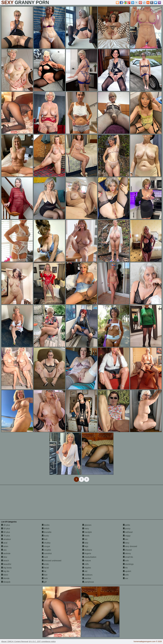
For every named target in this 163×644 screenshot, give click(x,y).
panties (87, 578)
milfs (86, 564)
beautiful (6, 564)
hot (85, 539)
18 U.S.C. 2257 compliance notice (42, 641)
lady (85, 543)
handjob (87, 532)
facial (45, 568)
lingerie (87, 553)
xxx (126, 578)
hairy (86, 529)
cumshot (47, 553)
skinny (127, 553)
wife (126, 575)
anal (4, 543)
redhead (128, 532)
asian (5, 546)
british (46, 529)
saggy (127, 536)
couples (46, 550)
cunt (45, 557)
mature (87, 561)
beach (5, 561)
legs (85, 546)
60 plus (6, 532)
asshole (6, 553)
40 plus (6, 525)
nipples (87, 568)
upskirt (127, 571)
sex (126, 539)
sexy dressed (130, 546)
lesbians (87, 550)
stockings (128, 564)
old (85, 571)
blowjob (6, 582)
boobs (46, 525)
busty (45, 536)
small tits (128, 557)
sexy (126, 543)
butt (45, 539)
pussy (127, 529)
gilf (44, 582)
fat (44, 571)
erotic (45, 564)
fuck (45, 578)
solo (126, 561)
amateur (6, 539)
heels (86, 536)
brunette (47, 532)
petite (127, 525)
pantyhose (88, 582)
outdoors (87, 575)
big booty (6, 568)
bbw (4, 557)
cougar (46, 546)
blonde (5, 578)
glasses (87, 525)
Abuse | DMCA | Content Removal (15, 641)
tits (125, 568)
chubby (46, 543)
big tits (5, 571)
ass (4, 550)
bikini (5, 575)
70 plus (6, 536)
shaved (127, 550)
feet (45, 575)
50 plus (6, 529)
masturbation (89, 557)
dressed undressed (52, 561)
